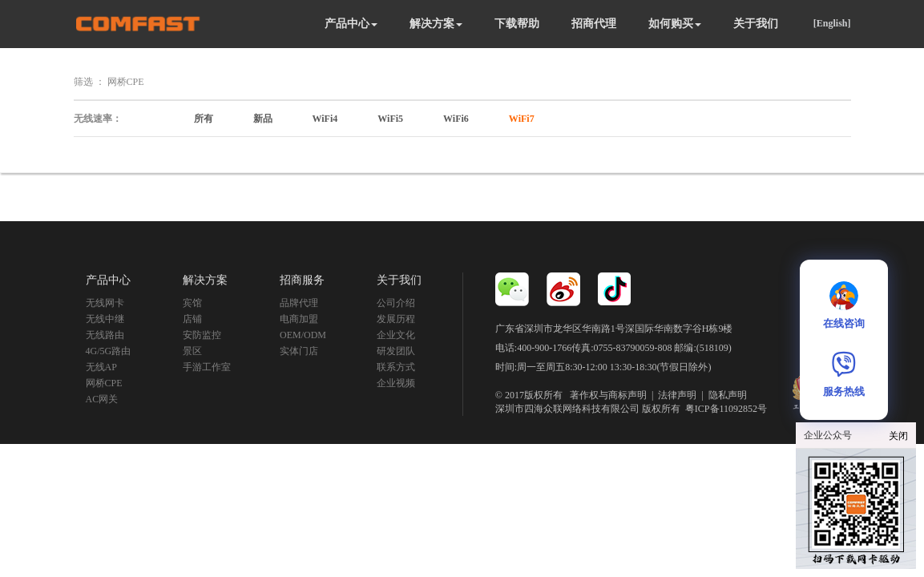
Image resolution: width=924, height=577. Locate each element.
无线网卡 (105, 303)
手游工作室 (207, 367)
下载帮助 (517, 24)
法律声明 (677, 395)
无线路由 (105, 335)
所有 (204, 119)
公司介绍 (396, 303)
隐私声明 (728, 395)
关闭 (898, 436)
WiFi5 (390, 119)
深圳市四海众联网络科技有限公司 (567, 409)
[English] (832, 23)
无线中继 (105, 319)
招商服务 (302, 280)
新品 (263, 119)
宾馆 (192, 303)
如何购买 (675, 24)
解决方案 (436, 24)
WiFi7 (522, 119)
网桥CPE (104, 383)
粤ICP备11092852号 (726, 409)
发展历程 (396, 319)
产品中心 (351, 24)
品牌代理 (299, 303)
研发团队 (396, 351)
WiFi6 (456, 119)
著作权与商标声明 (608, 395)
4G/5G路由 (109, 351)
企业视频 (396, 383)
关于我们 (756, 24)
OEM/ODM (303, 335)
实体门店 (299, 351)
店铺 (192, 319)
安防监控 (202, 335)
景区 (192, 351)
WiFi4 (325, 119)
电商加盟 (299, 319)
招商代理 (594, 24)
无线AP (101, 367)
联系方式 (396, 367)
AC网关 (102, 399)
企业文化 (396, 335)
